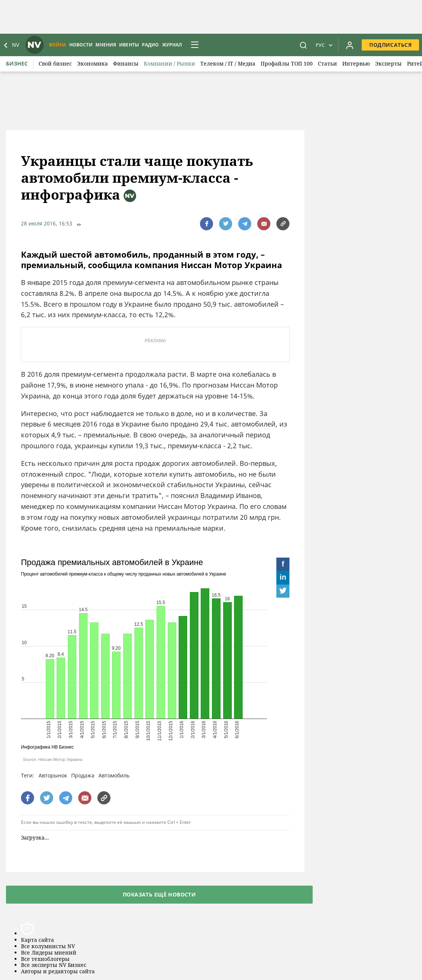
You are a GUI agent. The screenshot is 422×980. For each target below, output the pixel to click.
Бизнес (17, 63)
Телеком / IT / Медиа (228, 63)
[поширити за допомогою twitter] (226, 224)
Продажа (83, 775)
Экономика (92, 63)
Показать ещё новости (159, 894)
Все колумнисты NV (48, 946)
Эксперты (388, 63)
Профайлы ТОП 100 (287, 63)
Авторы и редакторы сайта (58, 972)
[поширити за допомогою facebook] (207, 224)
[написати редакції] (264, 224)
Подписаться (390, 45)
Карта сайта (37, 940)
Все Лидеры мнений (49, 953)
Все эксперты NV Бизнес (54, 965)
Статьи (327, 63)
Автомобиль (114, 775)
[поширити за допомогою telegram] (245, 224)
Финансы (126, 63)
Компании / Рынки (169, 63)
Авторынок (53, 775)
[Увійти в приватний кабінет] (350, 45)
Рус (320, 45)
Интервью (356, 63)
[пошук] (303, 45)
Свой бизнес (55, 63)
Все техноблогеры (45, 959)
